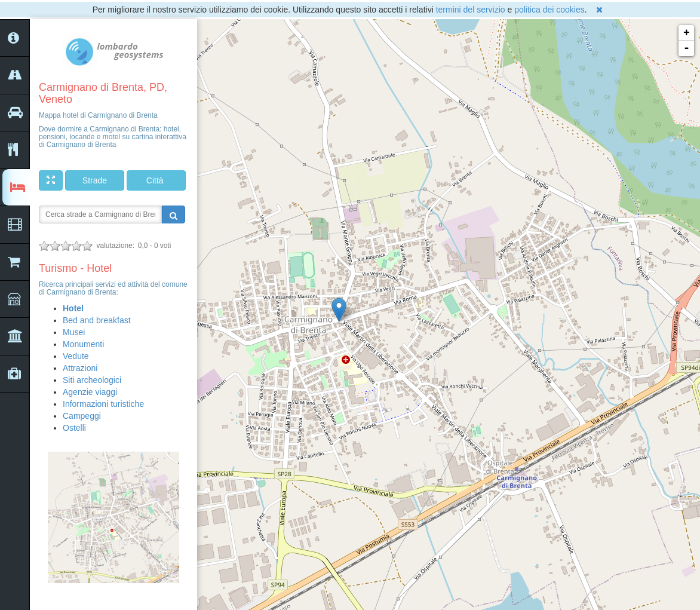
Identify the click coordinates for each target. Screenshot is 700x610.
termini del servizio (471, 10)
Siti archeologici (92, 380)
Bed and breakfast (97, 320)
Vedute (76, 356)
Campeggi (82, 416)
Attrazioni (80, 368)
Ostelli (74, 428)
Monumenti (83, 344)
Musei (74, 332)
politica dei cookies (549, 10)
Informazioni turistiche (103, 404)
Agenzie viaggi (90, 392)
